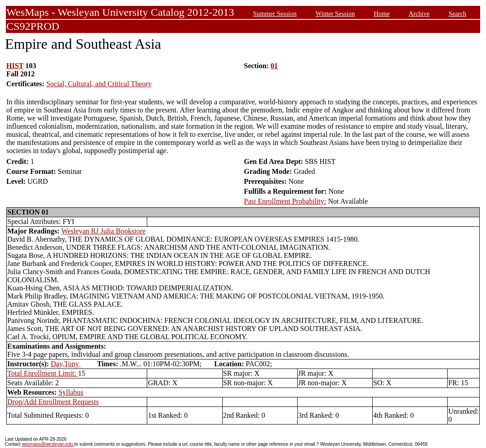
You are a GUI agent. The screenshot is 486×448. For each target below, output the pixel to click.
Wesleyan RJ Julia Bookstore (104, 231)
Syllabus (71, 392)
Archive (419, 14)
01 (274, 66)
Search (457, 14)
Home (382, 14)
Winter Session (335, 14)
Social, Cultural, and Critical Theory (99, 84)
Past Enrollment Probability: (285, 201)
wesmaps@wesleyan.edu (48, 444)
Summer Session (275, 14)
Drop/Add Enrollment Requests (53, 402)
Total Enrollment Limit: (43, 373)
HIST (15, 66)
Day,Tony (65, 364)
